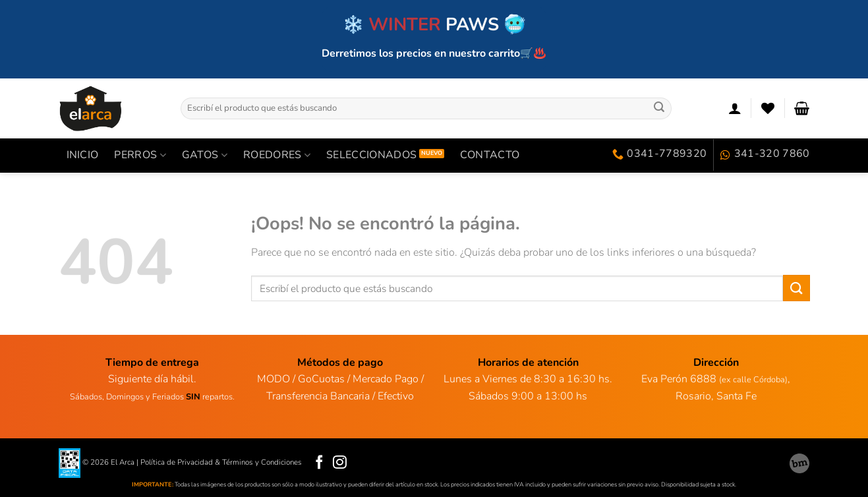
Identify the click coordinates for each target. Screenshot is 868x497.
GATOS (205, 155)
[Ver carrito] (802, 108)
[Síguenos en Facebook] (319, 463)
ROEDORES (277, 155)
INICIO (83, 155)
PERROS (140, 155)
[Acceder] (735, 108)
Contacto (490, 155)
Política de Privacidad (177, 462)
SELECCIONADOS (371, 155)
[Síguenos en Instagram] (340, 463)
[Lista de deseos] (768, 108)
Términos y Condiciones (262, 462)
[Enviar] (659, 108)
